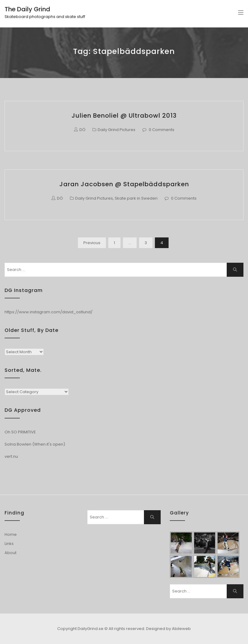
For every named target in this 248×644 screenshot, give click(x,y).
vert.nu (11, 456)
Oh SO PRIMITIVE (20, 432)
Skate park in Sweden (136, 198)
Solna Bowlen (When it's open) (35, 444)
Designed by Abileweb (168, 629)
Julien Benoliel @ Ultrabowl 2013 (124, 116)
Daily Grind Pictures (117, 130)
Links (9, 544)
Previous (92, 243)
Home (11, 534)
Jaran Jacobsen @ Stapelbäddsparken (124, 184)
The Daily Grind (27, 9)
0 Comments (162, 130)
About (10, 553)
